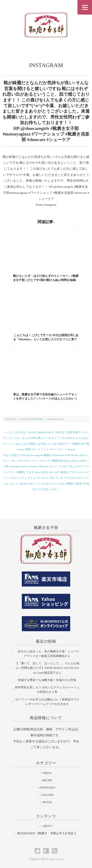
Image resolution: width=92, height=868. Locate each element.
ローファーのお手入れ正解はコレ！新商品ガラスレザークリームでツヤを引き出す (47, 702)
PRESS (47, 773)
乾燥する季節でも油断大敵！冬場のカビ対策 (47, 680)
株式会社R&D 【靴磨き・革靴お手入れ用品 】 (47, 833)
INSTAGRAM (46, 65)
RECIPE (47, 780)
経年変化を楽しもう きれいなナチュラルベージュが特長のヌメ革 (47, 690)
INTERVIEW (47, 788)
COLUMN (47, 795)
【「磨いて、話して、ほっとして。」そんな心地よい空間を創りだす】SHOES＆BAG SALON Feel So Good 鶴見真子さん (47, 668)
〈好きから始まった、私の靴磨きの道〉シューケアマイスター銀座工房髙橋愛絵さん (47, 654)
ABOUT (47, 826)
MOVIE (47, 802)
